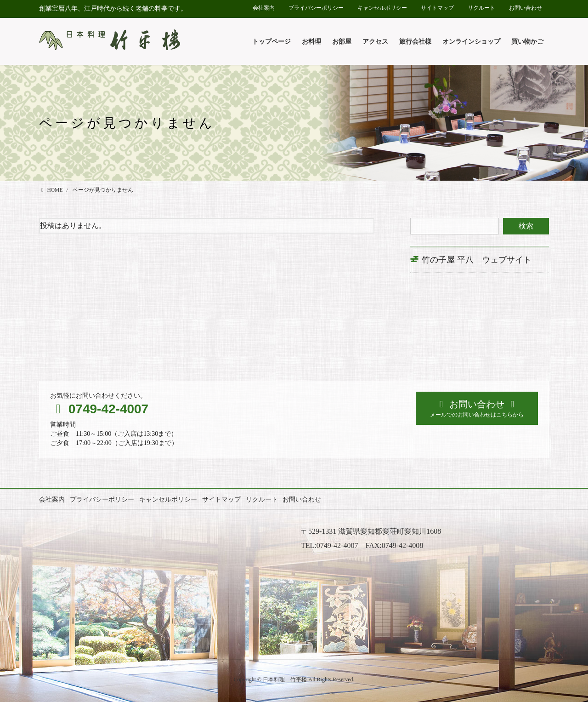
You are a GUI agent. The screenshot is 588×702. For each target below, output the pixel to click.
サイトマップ (437, 8)
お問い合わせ (526, 8)
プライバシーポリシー (316, 8)
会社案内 (264, 8)
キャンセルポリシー (382, 8)
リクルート (481, 8)
